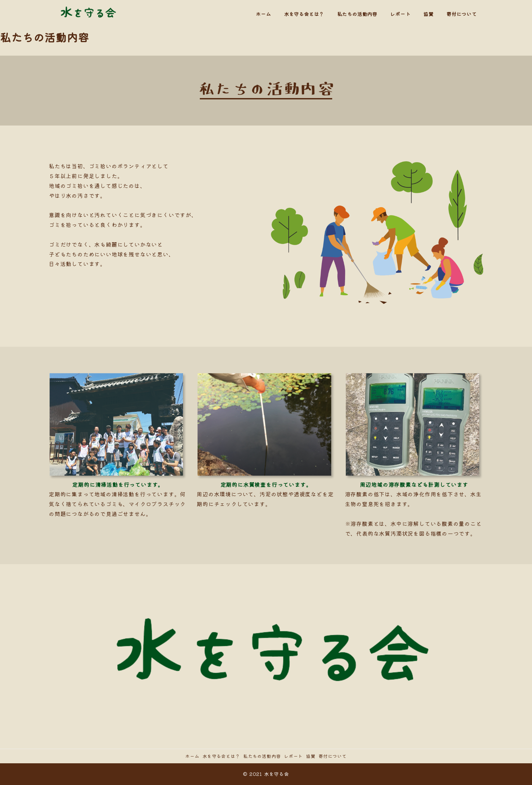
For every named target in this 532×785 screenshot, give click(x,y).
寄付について (333, 756)
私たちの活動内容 (262, 756)
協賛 (311, 756)
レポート (293, 756)
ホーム (192, 756)
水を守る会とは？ (221, 756)
